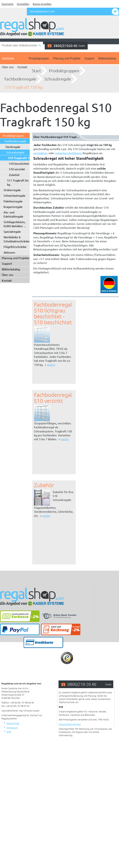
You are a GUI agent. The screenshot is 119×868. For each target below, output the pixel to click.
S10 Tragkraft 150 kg (23, 87)
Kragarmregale (13, 207)
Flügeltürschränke (15, 247)
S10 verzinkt (17, 169)
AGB (9, 732)
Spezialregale (12, 231)
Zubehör (14, 175)
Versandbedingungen (70, 724)
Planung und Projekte (67, 58)
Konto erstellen (42, 4)
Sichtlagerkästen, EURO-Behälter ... (15, 224)
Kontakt (22, 67)
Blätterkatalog (107, 58)
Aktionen (9, 252)
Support (89, 58)
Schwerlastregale (14, 195)
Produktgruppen (39, 58)
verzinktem (41, 153)
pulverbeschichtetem (69, 153)
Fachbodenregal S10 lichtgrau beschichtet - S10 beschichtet (53, 313)
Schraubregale (58, 79)
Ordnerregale (12, 190)
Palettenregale (13, 201)
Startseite (7, 4)
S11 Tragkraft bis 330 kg (21, 182)
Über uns (8, 67)
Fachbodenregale (20, 79)
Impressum (12, 727)
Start (36, 71)
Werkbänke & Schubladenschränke (17, 239)
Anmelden (23, 4)
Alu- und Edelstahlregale (13, 214)
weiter (51, 365)
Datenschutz (13, 723)
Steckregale (13, 147)
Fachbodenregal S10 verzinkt (53, 398)
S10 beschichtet (19, 163)
